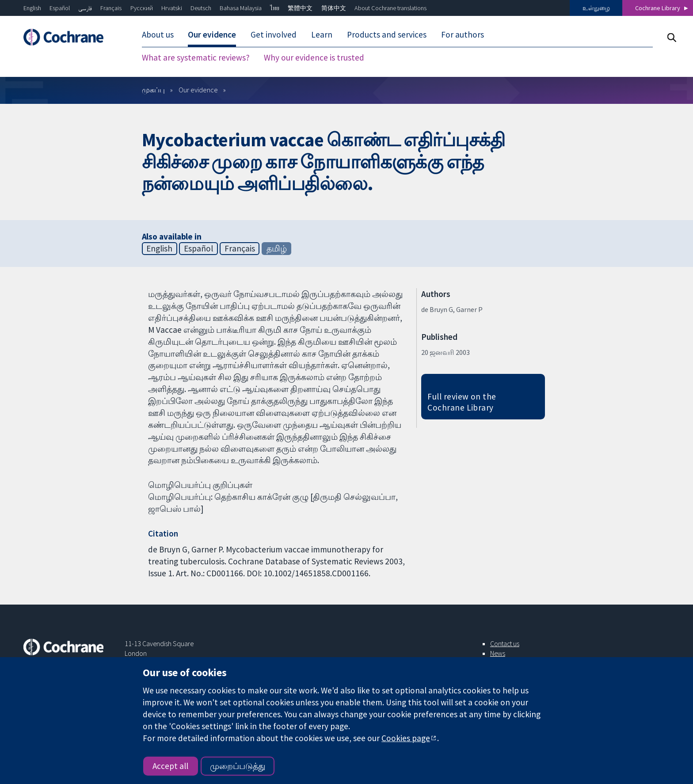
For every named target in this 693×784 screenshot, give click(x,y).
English (32, 8)
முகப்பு (153, 90)
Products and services (387, 34)
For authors (463, 34)
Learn (322, 34)
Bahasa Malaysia (241, 8)
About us (158, 34)
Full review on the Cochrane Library (462, 402)
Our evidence (212, 34)
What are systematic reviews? (196, 57)
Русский (142, 8)
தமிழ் (277, 248)
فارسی (85, 8)
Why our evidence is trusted (314, 57)
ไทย (275, 8)
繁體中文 (300, 8)
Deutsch (201, 8)
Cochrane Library (658, 8)
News (498, 653)
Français (111, 8)
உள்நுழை (596, 8)
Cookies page (406, 738)
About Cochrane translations (390, 8)
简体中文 (334, 8)
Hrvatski (172, 8)
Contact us (505, 643)
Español (60, 8)
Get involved (274, 34)
